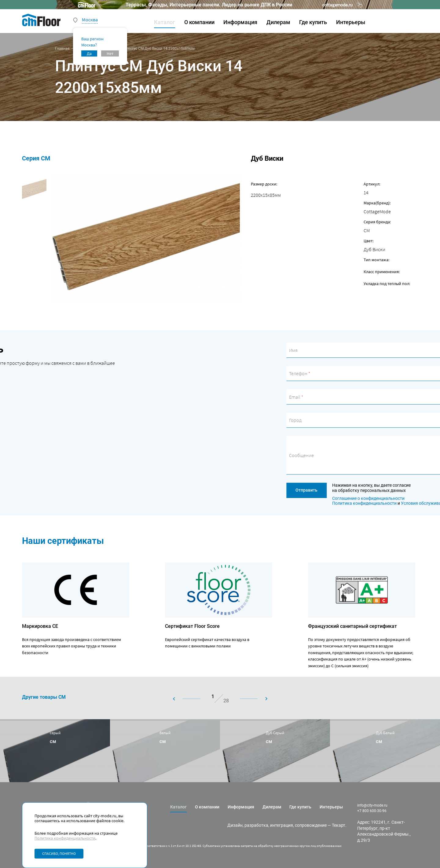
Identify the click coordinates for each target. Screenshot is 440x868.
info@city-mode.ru (372, 805)
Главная (62, 49)
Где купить (313, 22)
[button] (192, 699)
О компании (199, 22)
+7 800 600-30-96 (372, 811)
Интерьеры (351, 22)
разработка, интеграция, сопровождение (286, 825)
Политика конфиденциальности (65, 838)
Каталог (165, 22)
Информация (240, 22)
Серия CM (16, 158)
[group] (55, 751)
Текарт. (339, 825)
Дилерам (278, 22)
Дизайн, (235, 825)
